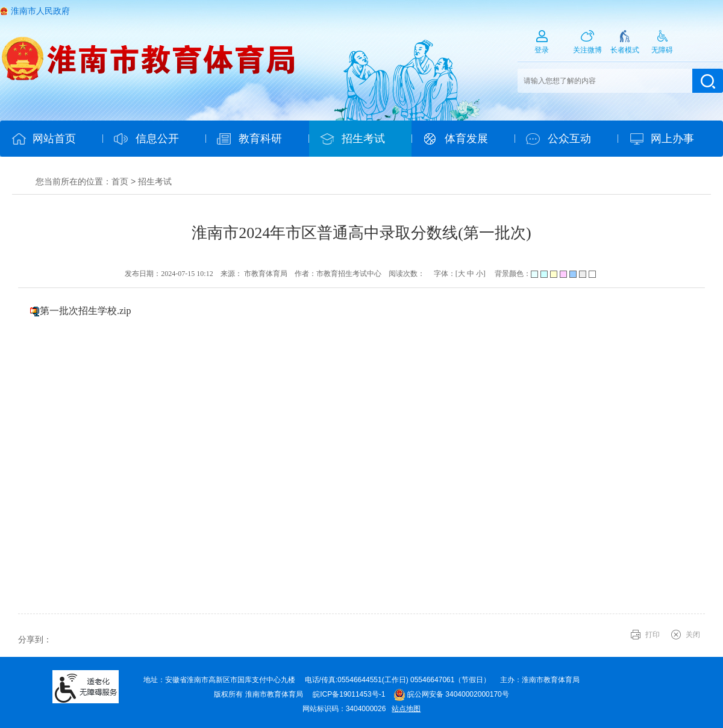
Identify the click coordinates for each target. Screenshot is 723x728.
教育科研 (260, 139)
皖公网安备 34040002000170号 (451, 694)
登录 (542, 50)
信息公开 (157, 139)
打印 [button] (653, 635)
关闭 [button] (693, 635)
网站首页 (54, 139)
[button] (625, 46)
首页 (120, 181)
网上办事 (672, 139)
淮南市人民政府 (40, 11)
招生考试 (363, 139)
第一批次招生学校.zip (86, 311)
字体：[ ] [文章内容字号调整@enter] (460, 274)
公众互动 (569, 139)
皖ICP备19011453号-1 (349, 694)
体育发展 (466, 139)
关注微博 (587, 50)
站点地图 (406, 709)
